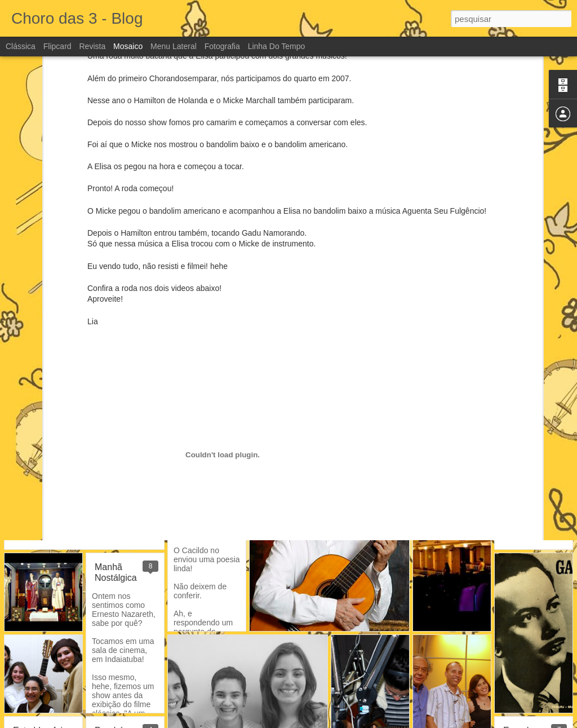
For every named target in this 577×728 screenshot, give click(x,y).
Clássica (21, 46)
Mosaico (128, 46)
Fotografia (222, 46)
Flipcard (57, 46)
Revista (92, 46)
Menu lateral (174, 46)
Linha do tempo (277, 46)
